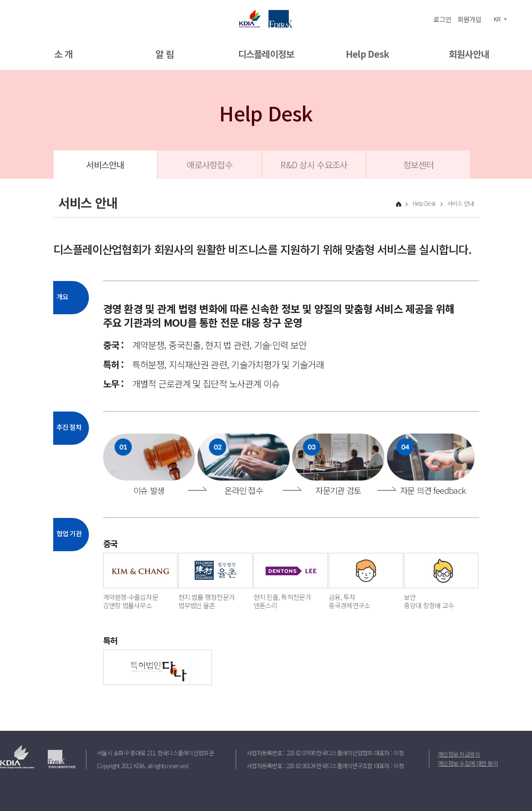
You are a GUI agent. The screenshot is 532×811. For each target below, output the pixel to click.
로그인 (442, 19)
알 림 (165, 54)
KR (497, 19)
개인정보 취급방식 (459, 754)
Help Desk (368, 54)
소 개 (63, 54)
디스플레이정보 (266, 54)
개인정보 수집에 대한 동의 (468, 763)
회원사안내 (469, 54)
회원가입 (469, 19)
